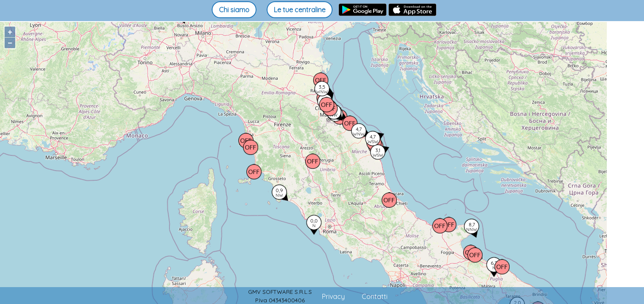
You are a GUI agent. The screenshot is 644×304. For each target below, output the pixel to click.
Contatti (375, 296)
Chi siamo (234, 10)
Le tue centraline (300, 10)
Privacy (333, 296)
